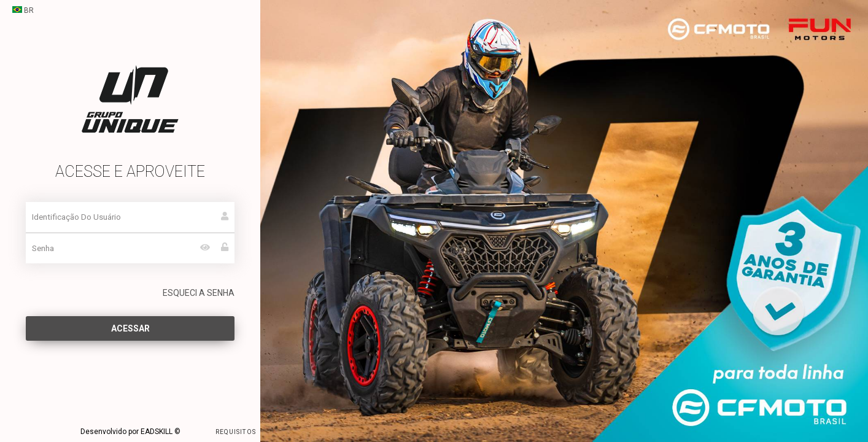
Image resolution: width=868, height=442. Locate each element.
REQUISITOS (219, 431)
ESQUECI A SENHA (199, 293)
